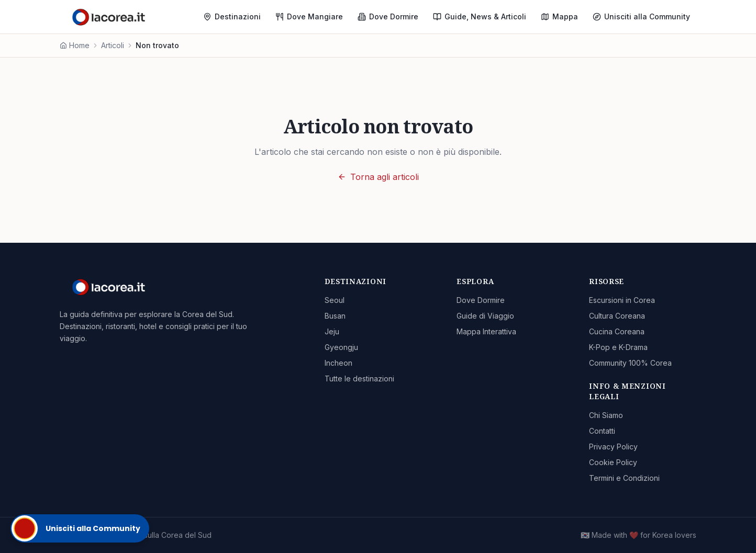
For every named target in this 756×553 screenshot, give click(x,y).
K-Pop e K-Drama (618, 347)
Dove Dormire (388, 16)
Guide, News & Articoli (480, 16)
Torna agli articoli (378, 177)
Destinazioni (232, 16)
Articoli (113, 45)
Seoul (335, 300)
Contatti (602, 431)
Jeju (332, 331)
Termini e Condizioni (624, 478)
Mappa (559, 16)
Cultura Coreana (617, 316)
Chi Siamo (606, 415)
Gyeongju (341, 347)
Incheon (338, 363)
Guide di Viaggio (485, 316)
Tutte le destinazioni (359, 379)
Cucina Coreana (617, 331)
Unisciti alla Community (641, 16)
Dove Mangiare (309, 16)
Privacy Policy (613, 447)
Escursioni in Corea (622, 300)
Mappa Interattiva (486, 331)
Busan (335, 316)
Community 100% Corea (630, 363)
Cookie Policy (613, 462)
